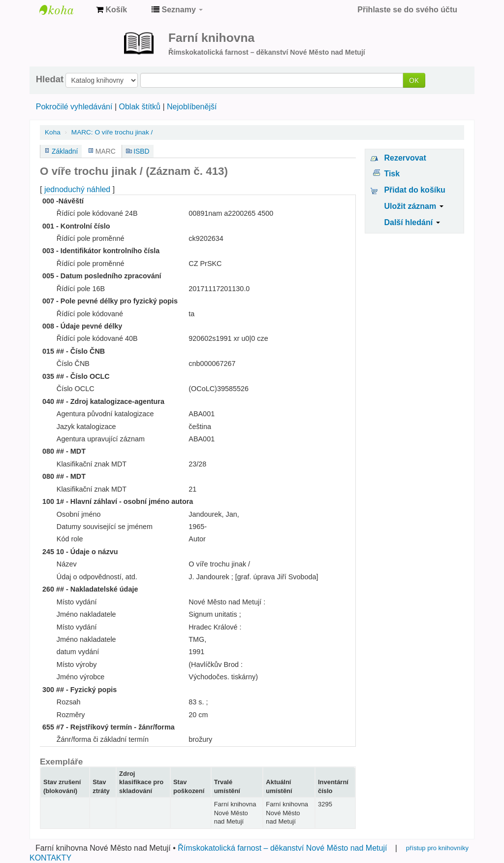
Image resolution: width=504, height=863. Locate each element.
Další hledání (412, 222)
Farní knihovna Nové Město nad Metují (64, 10)
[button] (111, 10)
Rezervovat (405, 158)
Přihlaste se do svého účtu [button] (407, 10)
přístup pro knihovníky (437, 848)
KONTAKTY (50, 858)
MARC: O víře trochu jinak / (112, 132)
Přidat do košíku (414, 190)
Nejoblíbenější (192, 107)
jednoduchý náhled (77, 189)
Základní (65, 151)
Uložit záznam (413, 206)
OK (414, 80)
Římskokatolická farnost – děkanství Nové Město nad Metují (282, 848)
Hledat (50, 79)
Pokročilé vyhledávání (74, 107)
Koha (53, 132)
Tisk (392, 174)
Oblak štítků (139, 107)
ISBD (141, 151)
